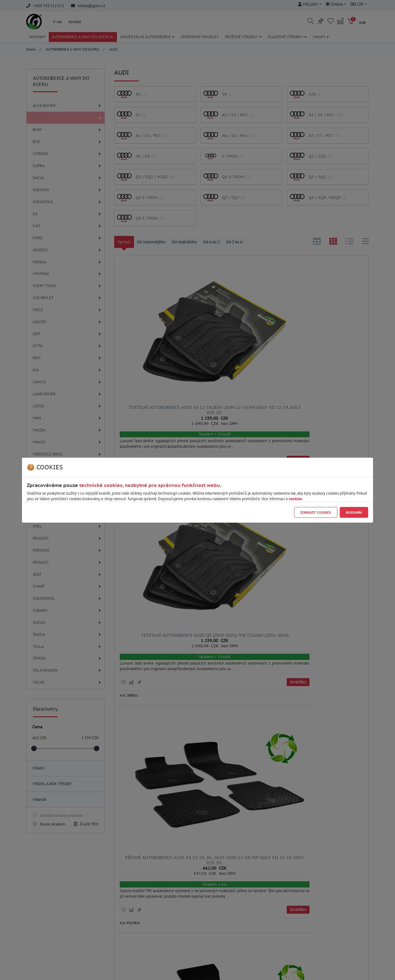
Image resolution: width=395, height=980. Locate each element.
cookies (295, 499)
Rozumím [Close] (354, 512)
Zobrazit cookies (316, 512)
